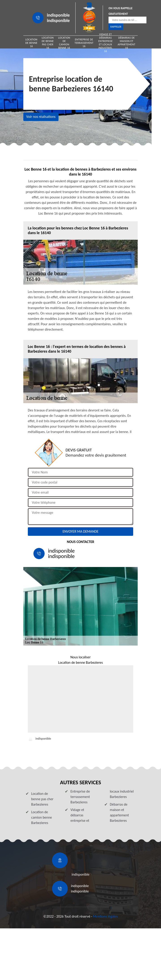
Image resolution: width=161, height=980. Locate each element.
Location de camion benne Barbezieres (41, 817)
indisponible (58, 15)
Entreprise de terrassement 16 (84, 43)
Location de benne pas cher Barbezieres (42, 799)
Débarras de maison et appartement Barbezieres (119, 812)
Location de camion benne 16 (64, 43)
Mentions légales (105, 916)
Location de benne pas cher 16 (48, 43)
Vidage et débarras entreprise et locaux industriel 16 (105, 43)
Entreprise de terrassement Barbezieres (80, 797)
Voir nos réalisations (41, 117)
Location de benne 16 (31, 43)
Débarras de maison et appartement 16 (127, 43)
